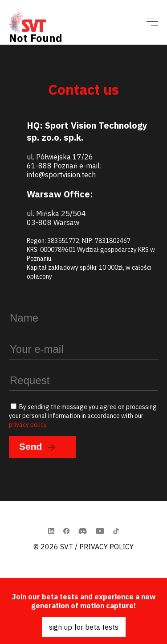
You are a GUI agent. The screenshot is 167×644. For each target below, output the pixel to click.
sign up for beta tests (84, 627)
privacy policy (28, 425)
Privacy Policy (106, 547)
